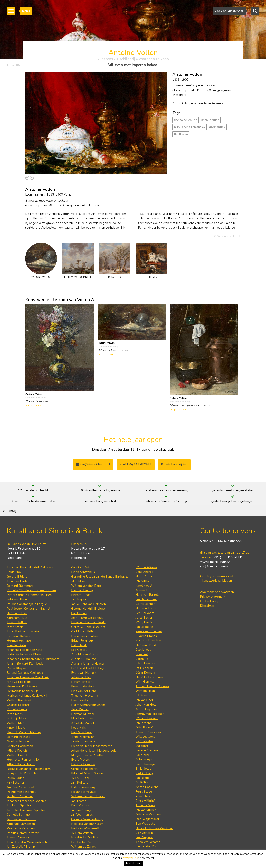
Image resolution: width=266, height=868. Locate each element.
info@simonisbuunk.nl (93, 466)
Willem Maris (16, 734)
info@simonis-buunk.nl (216, 577)
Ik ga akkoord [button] (133, 863)
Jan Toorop (79, 812)
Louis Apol (14, 583)
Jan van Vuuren (146, 821)
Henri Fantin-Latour (85, 647)
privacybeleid (130, 858)
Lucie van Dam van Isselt (88, 633)
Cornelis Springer (19, 825)
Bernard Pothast (18, 747)
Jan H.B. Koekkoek (19, 693)
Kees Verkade (81, 816)
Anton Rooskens (147, 798)
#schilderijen (210, 121)
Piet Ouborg (144, 784)
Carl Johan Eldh (82, 642)
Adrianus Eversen (19, 610)
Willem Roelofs (18, 766)
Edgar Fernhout (82, 651)
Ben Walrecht (145, 834)
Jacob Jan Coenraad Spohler (26, 821)
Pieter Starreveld (83, 802)
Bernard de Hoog (83, 697)
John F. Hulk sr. (17, 633)
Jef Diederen (144, 679)
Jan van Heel (144, 711)
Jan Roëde (143, 788)
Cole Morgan (144, 770)
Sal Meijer (142, 766)
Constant (142, 665)
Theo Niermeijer (83, 747)
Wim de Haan (145, 701)
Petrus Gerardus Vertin (23, 844)
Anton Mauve (16, 738)
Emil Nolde (143, 779)
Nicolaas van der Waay (87, 834)
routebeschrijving (174, 466)
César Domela (145, 683)
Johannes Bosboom (20, 592)
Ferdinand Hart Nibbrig (88, 679)
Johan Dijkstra (145, 674)
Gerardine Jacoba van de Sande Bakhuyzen (101, 587)
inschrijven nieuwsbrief (217, 587)
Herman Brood (146, 656)
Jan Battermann (146, 610)
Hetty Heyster (81, 693)
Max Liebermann (83, 729)
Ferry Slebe (144, 802)
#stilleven (181, 135)
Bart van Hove (17, 624)
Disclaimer (207, 616)
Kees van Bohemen (149, 642)
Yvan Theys (143, 807)
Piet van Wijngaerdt (85, 839)
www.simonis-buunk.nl (216, 572)
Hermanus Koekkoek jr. (23, 702)
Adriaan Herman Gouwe (152, 697)
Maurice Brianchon (148, 651)
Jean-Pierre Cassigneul (87, 628)
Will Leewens (145, 747)
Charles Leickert (18, 715)
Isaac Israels (79, 711)
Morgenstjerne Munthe (87, 766)
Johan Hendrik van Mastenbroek (93, 761)
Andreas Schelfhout (21, 798)
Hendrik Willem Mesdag (24, 743)
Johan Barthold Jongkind (24, 642)
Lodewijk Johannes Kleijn (24, 665)
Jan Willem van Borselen (88, 615)
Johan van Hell (81, 688)
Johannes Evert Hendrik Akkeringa (31, 578)
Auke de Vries (145, 816)
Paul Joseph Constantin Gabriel (28, 619)
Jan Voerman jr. (82, 821)
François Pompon (83, 775)
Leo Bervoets (145, 624)
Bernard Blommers (20, 596)
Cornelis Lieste (17, 720)
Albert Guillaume (84, 670)
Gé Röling (142, 793)
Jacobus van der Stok (21, 830)
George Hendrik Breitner (89, 619)
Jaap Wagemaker (147, 830)
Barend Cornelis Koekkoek (25, 683)
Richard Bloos (81, 606)
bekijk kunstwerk (35, 407)
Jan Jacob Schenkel (20, 807)
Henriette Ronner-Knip (23, 770)
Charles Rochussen (20, 757)
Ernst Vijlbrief (145, 811)
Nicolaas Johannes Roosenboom (29, 779)
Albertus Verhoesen (21, 834)
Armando (142, 601)
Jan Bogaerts (80, 610)
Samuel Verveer (18, 848)
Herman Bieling (82, 601)
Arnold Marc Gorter (85, 665)
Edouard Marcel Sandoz (88, 784)
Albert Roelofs (17, 761)
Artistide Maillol (83, 734)
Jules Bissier (144, 628)
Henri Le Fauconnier (149, 688)
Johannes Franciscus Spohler (26, 812)
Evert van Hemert (84, 683)
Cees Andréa (144, 582)
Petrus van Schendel (21, 802)
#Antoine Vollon (186, 121)
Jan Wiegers (144, 848)
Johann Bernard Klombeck (25, 674)
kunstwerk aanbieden (216, 591)
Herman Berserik (147, 619)
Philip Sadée (16, 789)
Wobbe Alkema (146, 578)
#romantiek (217, 128)
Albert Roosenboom (21, 775)
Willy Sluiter (80, 789)
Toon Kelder (80, 720)
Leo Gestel (79, 660)
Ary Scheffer (16, 793)
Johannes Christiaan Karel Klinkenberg (33, 670)
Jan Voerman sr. (82, 825)
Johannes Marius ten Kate (25, 660)
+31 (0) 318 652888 (136, 466)
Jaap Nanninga (145, 775)
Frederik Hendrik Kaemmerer (92, 757)
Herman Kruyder (83, 725)
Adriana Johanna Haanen (88, 674)
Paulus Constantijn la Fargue (27, 615)
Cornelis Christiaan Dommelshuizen (31, 601)
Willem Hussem (147, 729)
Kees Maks (79, 738)
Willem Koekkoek (19, 711)
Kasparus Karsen (18, 647)
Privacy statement (213, 607)
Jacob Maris (15, 725)
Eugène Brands (146, 647)
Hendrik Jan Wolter (85, 848)
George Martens (147, 761)
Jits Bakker (79, 592)
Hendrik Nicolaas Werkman (154, 839)
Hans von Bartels (147, 605)
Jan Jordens (143, 734)
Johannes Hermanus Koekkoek (28, 688)
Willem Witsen (82, 844)
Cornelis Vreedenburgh (87, 830)
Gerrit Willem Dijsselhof (88, 638)
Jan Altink (142, 592)
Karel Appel (144, 596)
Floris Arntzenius (83, 583)
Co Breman (79, 624)
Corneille (142, 669)
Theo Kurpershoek (148, 743)
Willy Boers (144, 633)
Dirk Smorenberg (83, 798)
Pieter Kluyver (17, 679)
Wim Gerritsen (146, 692)
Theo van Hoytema (85, 706)
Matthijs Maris (17, 729)
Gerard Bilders (17, 587)
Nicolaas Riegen (18, 752)
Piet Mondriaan (82, 743)
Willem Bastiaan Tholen (88, 807)
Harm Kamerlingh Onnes (88, 715)
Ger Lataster (144, 752)
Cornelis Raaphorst (84, 779)
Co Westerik (144, 843)
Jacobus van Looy (83, 752)
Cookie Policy (209, 612)
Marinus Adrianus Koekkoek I (27, 706)
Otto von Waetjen (148, 825)
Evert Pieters (80, 770)
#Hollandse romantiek (190, 128)
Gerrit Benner (145, 615)
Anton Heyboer (146, 720)
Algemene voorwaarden (217, 602)
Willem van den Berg (86, 596)
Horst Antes (144, 587)
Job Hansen (143, 706)
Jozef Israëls (15, 638)
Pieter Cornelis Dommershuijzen (29, 606)
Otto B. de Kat (146, 738)
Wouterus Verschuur (21, 839)
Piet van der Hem (84, 702)
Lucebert (142, 756)
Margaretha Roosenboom (24, 784)
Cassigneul (143, 660)
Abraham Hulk (17, 628)
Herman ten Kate (19, 651)
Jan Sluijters (80, 793)
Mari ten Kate (16, 656)
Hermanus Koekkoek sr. (23, 697)
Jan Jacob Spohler (19, 816)
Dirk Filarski (79, 656)
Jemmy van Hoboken (150, 724)
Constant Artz (81, 578)
